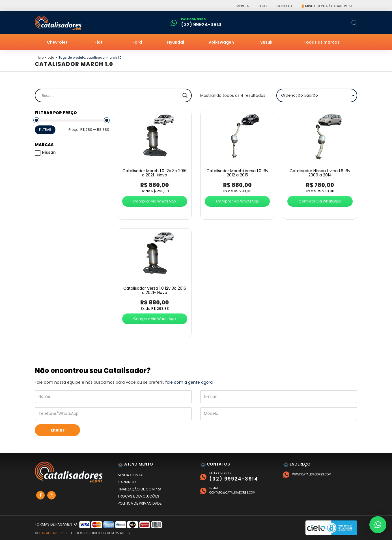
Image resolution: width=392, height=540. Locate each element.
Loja (51, 57)
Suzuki (267, 42)
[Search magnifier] (185, 95)
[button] (378, 525)
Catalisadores (53, 533)
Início (39, 57)
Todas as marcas (322, 42)
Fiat (99, 42)
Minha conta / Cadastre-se (327, 6)
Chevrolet (57, 42)
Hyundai (176, 42)
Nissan (49, 152)
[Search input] (111, 95)
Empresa (242, 6)
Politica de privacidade (140, 503)
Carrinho (127, 482)
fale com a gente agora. (189, 382)
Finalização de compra (139, 489)
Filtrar (45, 130)
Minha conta (130, 475)
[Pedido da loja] (317, 95)
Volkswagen (221, 42)
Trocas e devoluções (138, 496)
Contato (284, 6)
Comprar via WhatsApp (155, 201)
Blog (263, 6)
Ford (137, 42)
